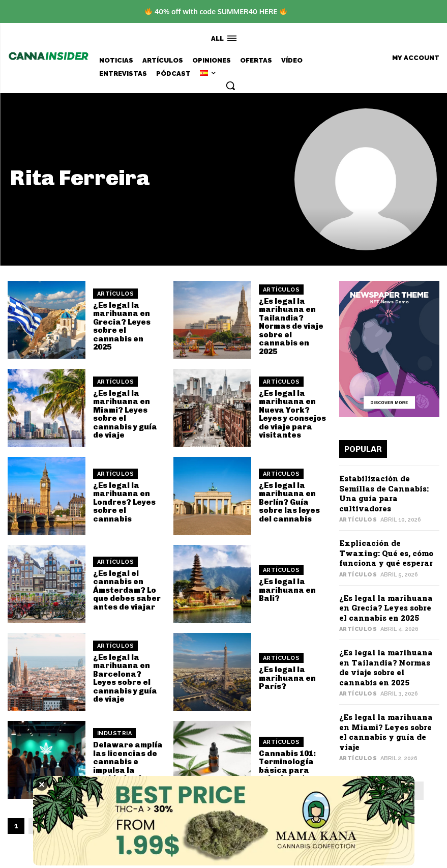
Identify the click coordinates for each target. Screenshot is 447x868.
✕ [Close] (41, 785)
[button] (230, 85)
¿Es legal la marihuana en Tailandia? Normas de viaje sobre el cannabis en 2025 (291, 326)
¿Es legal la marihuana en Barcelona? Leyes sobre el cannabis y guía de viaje (125, 678)
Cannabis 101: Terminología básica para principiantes (287, 766)
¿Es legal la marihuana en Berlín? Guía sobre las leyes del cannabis (289, 502)
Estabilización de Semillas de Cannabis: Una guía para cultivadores (384, 493)
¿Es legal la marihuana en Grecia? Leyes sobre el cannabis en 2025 (122, 326)
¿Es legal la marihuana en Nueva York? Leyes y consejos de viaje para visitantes (292, 414)
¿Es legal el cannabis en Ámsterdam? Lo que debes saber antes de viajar (127, 590)
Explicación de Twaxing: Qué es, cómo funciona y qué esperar (386, 553)
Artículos (116, 294)
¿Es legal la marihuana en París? (287, 678)
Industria (115, 733)
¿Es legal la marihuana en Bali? (287, 590)
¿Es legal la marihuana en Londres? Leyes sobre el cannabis (124, 502)
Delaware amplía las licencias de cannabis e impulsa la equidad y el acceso (128, 766)
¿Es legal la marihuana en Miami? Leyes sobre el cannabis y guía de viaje (125, 414)
